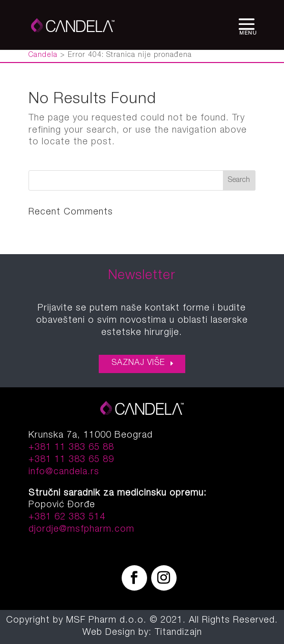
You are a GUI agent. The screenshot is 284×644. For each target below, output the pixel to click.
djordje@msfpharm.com (81, 530)
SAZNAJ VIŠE (138, 363)
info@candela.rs (64, 472)
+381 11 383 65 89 (71, 460)
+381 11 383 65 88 (71, 448)
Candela (43, 55)
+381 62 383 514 (67, 517)
